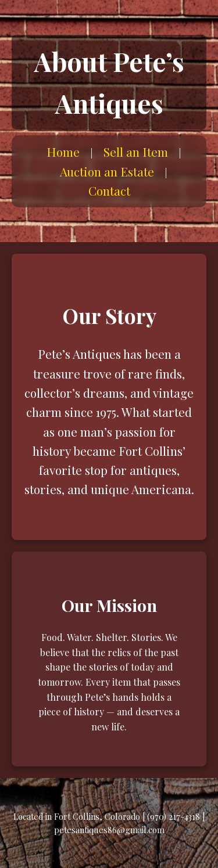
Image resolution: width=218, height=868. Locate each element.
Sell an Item (136, 152)
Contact (109, 190)
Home (63, 152)
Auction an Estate (107, 171)
